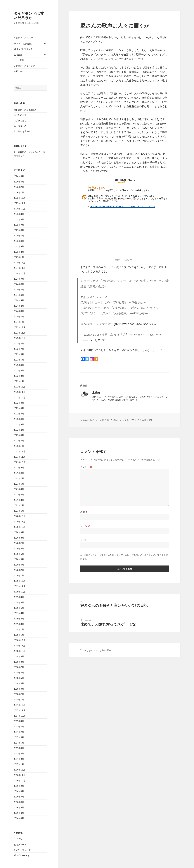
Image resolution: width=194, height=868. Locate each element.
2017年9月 (19, 721)
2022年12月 (19, 387)
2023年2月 (19, 376)
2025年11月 (19, 203)
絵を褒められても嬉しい (25, 110)
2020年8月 (19, 538)
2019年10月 (19, 592)
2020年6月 (19, 549)
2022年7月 (19, 414)
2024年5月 (19, 300)
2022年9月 (19, 403)
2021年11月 (19, 457)
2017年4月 (19, 748)
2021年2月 (19, 505)
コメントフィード (22, 850)
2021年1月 (19, 511)
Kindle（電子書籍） (23, 44)
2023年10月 (19, 338)
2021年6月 (19, 484)
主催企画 (18, 55)
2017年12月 (19, 705)
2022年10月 (19, 397)
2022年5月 (19, 424)
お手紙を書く (20, 121)
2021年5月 (19, 489)
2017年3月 (19, 753)
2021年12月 (19, 451)
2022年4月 (19, 430)
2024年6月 (19, 295)
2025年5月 (19, 236)
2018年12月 (19, 640)
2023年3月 (19, 370)
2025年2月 (19, 252)
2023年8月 (19, 344)
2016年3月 (19, 818)
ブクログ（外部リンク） (25, 66)
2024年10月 (19, 273)
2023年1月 (19, 381)
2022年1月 (19, 446)
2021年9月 (19, 468)
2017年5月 (19, 743)
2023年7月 (19, 349)
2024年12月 (19, 263)
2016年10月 (19, 780)
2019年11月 (19, 586)
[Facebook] (83, 359)
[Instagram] (92, 359)
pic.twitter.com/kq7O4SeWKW (135, 324)
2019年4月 (19, 619)
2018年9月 (19, 656)
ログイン (18, 839)
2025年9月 (19, 214)
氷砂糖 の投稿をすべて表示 (121, 400)
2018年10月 (19, 651)
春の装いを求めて (22, 131)
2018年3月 (19, 689)
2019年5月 (19, 613)
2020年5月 (19, 554)
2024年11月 (19, 268)
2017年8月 (19, 727)
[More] (96, 359)
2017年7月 (19, 732)
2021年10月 (19, 462)
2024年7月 (19, 290)
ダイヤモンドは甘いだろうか (29, 15)
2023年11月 (19, 333)
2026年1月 (19, 192)
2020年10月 (19, 527)
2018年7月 (19, 667)
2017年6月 (19, 737)
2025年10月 (19, 209)
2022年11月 (19, 392)
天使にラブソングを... (133, 420)
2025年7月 (19, 225)
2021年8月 (19, 473)
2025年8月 (19, 219)
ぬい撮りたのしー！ (23, 126)
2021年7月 (19, 478)
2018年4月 (19, 683)
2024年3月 (19, 311)
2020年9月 (19, 532)
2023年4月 (19, 365)
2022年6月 (19, 419)
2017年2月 (19, 759)
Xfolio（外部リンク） (24, 49)
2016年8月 (19, 791)
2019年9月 (19, 597)
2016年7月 (19, 797)
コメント (86, 467)
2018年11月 (19, 646)
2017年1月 (19, 764)
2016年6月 (19, 802)
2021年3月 (19, 500)
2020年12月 (19, 516)
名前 (84, 512)
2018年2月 (19, 694)
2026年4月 (19, 176)
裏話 (115, 420)
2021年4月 (19, 495)
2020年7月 (19, 543)
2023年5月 (19, 360)
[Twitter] (87, 359)
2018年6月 (19, 673)
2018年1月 (19, 700)
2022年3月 (19, 435)
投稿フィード (20, 845)
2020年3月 (19, 565)
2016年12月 (19, 770)
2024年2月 (19, 317)
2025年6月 (19, 230)
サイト (84, 540)
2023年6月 (19, 354)
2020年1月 (19, 575)
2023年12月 (19, 327)
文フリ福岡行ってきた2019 (27, 152)
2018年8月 (19, 662)
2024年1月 (19, 322)
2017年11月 (19, 710)
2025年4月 (19, 241)
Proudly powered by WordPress (97, 650)
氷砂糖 (105, 420)
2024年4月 (19, 306)
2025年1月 (19, 257)
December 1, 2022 (92, 340)
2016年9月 (19, 786)
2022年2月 (19, 441)
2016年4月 (19, 813)
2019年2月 (19, 629)
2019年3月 (19, 624)
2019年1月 (19, 635)
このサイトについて (23, 38)
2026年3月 (19, 182)
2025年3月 (19, 246)
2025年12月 (19, 198)
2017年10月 (19, 716)
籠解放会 (134, 106)
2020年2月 (19, 570)
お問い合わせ (20, 71)
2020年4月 (19, 559)
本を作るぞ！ (20, 115)
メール (85, 526)
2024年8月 (19, 284)
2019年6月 (19, 608)
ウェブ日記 (19, 60)
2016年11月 (19, 775)
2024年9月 (19, 279)
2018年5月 (19, 678)
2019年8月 (19, 602)
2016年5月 (19, 807)
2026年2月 (19, 187)
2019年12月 (19, 581)
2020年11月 (19, 522)
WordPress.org (21, 855)
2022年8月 (19, 408)
